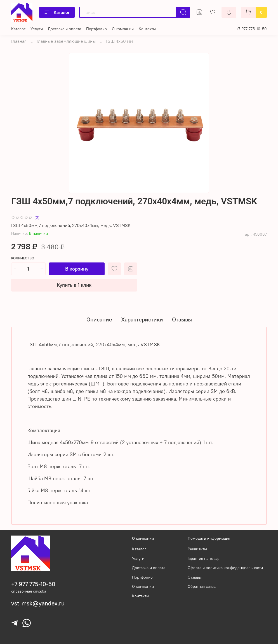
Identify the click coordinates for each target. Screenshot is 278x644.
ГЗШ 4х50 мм (119, 41)
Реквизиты (197, 549)
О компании (123, 29)
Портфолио (96, 29)
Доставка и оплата (64, 29)
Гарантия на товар (204, 558)
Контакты (147, 29)
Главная (19, 41)
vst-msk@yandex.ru (38, 603)
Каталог (57, 12)
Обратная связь (202, 586)
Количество (23, 258)
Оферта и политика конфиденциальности (225, 568)
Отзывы (195, 577)
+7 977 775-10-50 (251, 29)
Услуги (37, 29)
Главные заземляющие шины (66, 41)
